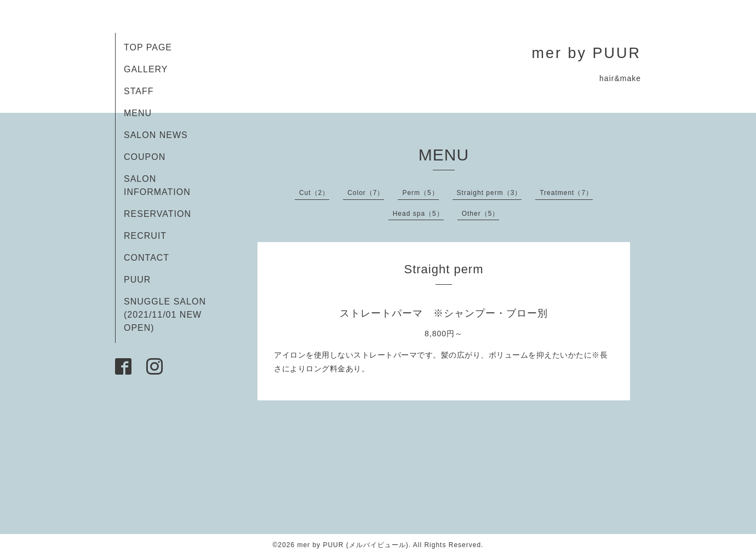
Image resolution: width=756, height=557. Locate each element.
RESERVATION (157, 214)
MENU (138, 113)
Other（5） (481, 214)
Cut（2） (314, 193)
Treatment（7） (566, 193)
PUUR (137, 280)
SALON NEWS (156, 135)
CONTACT (147, 258)
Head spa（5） (418, 214)
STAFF (139, 91)
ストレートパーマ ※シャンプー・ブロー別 (444, 313)
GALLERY (146, 69)
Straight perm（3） (489, 193)
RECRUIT (145, 236)
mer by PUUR (586, 53)
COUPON (145, 157)
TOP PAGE (148, 47)
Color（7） (366, 193)
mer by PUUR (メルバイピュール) (353, 545)
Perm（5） (420, 193)
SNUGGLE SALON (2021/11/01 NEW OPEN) (165, 315)
